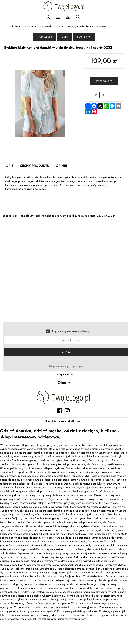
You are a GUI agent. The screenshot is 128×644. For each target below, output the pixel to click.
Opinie (61, 166)
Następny (84, 37)
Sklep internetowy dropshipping (66, 366)
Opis (10, 166)
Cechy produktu (35, 166)
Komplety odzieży (30, 26)
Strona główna (11, 26)
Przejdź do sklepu (104, 81)
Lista (65, 37)
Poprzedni (45, 37)
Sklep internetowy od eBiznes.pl (64, 421)
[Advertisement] (59, 241)
